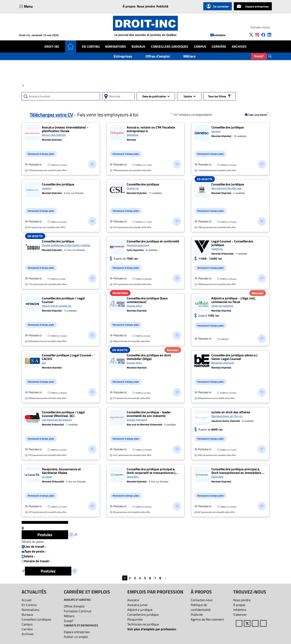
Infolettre (218, 35)
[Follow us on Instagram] (257, 34)
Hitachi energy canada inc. (57, 306)
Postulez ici (33, 164)
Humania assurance (138, 245)
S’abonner (240, 615)
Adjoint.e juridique (140, 610)
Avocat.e (133, 600)
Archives (239, 46)
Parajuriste (135, 619)
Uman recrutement (222, 306)
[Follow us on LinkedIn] (269, 34)
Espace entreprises (253, 6)
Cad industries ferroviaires (57, 420)
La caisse (47, 477)
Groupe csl (133, 188)
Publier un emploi (76, 637)
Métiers (189, 56)
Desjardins (133, 477)
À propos (129, 6)
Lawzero (47, 188)
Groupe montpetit (137, 420)
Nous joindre (146, 6)
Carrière (219, 46)
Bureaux (138, 46)
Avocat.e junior (138, 605)
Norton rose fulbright (54, 135)
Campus (200, 46)
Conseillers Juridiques (170, 46)
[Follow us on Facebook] (263, 34)
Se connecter (218, 6)
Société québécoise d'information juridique (66, 245)
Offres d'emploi (158, 56)
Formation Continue (78, 611)
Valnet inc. (217, 249)
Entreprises (123, 56)
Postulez (45, 535)
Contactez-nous (202, 600)
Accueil (27, 600)
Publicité (162, 6)
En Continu (91, 46)
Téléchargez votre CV (51, 115)
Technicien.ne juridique (143, 624)
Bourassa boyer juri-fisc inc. (227, 416)
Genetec (216, 131)
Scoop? (259, 56)
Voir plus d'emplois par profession (152, 629)
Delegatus (132, 135)
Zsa (44, 363)
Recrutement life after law (226, 188)
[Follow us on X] (251, 34)
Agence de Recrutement (207, 619)
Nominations (115, 46)
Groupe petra (134, 306)
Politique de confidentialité (201, 607)
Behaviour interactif (223, 363)
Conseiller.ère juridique (143, 615)
